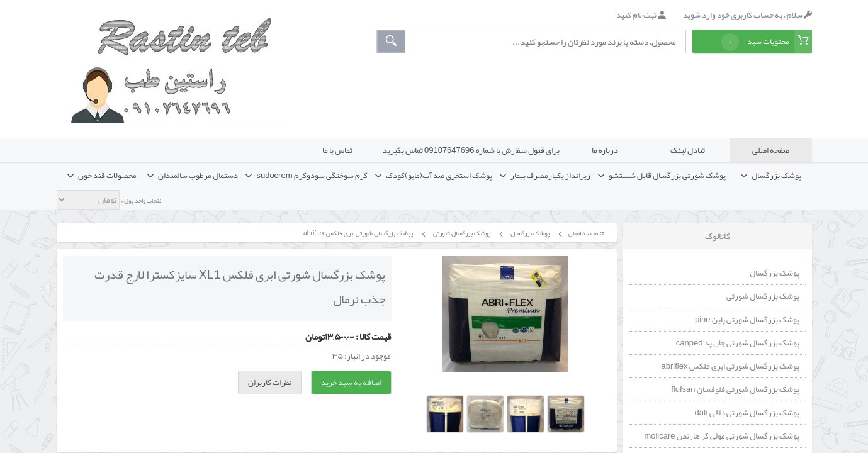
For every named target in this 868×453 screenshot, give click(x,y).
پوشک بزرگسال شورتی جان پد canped (738, 343)
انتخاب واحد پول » (141, 201)
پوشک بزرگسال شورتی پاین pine (747, 320)
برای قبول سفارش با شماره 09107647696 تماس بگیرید (471, 150)
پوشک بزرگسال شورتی (461, 233)
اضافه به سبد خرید (351, 383)
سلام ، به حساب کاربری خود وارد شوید (747, 15)
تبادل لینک (688, 150)
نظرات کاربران (270, 383)
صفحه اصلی (771, 150)
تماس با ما (337, 150)
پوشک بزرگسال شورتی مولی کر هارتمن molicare (721, 436)
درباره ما (605, 150)
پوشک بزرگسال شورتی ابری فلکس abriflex (358, 233)
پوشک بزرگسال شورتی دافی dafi (747, 413)
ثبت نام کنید (641, 15)
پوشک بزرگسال (529, 233)
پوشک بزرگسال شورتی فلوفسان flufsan (735, 389)
